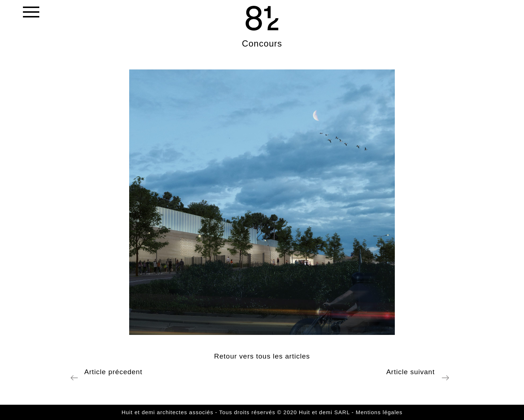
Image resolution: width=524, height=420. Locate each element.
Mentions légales (379, 412)
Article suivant (413, 372)
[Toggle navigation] (31, 14)
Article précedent (111, 372)
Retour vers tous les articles (262, 356)
